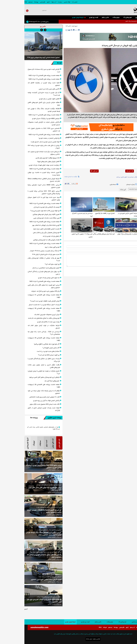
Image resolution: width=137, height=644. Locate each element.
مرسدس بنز (106, 177)
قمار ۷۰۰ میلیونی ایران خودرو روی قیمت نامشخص (20, 397)
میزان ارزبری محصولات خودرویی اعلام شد (22, 315)
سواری (123, 17)
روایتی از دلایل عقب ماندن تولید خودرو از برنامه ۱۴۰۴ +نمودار (19, 147)
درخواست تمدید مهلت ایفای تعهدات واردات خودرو (20, 165)
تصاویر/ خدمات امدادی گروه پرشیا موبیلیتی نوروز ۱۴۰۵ (19, 58)
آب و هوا (29, 2)
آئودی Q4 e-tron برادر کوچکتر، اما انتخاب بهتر (21, 225)
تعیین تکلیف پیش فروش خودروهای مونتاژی (22, 214)
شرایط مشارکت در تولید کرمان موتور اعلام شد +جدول (19, 327)
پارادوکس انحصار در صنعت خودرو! (25, 138)
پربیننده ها (10, 418)
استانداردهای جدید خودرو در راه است (24, 351)
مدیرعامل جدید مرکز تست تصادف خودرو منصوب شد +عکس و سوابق (19, 153)
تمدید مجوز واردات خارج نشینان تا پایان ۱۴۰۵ (21, 254)
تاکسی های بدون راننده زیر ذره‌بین (25, 89)
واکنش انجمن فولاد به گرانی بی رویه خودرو (22, 401)
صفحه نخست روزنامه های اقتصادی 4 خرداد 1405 (20, 222)
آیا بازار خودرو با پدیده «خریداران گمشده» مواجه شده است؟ (19, 94)
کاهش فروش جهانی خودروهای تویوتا (24, 162)
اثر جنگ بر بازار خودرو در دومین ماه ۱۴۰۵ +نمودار (20, 251)
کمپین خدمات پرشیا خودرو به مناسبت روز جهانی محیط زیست (19, 174)
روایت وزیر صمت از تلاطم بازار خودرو (24, 322)
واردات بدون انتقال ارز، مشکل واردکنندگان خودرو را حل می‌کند (19, 360)
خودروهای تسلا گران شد (28, 381)
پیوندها (12, 2)
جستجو (6, 2)
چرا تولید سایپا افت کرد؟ (28, 264)
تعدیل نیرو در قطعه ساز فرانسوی (80, 213)
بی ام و (94, 177)
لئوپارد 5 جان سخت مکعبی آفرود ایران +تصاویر (22, 580)
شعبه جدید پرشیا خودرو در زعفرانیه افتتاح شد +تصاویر (19, 84)
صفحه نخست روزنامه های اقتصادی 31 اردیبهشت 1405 (19, 296)
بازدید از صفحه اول (128, 184)
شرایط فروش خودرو (54, 17)
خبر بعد (105, 171)
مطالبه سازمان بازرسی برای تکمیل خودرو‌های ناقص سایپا (19, 104)
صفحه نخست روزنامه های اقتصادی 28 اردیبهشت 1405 (19, 386)
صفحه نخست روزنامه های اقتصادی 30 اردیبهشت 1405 (19, 310)
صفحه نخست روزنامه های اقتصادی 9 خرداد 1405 (20, 169)
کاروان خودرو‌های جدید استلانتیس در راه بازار (22, 268)
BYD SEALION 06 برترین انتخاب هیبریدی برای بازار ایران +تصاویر (20, 601)
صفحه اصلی (132, 17)
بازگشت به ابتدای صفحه (46, 176)
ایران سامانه (65, 639)
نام (133, 247)
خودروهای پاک (103, 17)
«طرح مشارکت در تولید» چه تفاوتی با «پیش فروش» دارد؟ (19, 372)
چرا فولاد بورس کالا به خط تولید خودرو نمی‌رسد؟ (21, 211)
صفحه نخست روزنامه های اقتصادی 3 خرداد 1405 (20, 244)
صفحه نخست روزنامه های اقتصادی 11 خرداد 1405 (19, 115)
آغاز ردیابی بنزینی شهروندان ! (27, 348)
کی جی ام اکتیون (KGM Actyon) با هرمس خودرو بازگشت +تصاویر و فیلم (20, 511)
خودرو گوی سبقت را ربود (28, 247)
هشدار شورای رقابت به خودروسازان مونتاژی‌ (22, 240)
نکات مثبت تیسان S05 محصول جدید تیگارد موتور (20, 404)
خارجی (125, 30)
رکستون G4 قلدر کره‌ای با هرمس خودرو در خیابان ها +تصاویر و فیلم (20, 556)
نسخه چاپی (90, 184)
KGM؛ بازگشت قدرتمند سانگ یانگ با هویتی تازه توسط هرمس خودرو (19, 110)
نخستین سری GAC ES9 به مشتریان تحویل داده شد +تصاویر (19, 130)
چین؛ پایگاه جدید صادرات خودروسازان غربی (22, 218)
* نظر (132, 255)
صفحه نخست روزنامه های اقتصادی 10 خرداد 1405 (19, 135)
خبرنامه (81, 627)
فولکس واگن (113, 177)
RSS (1, 2)
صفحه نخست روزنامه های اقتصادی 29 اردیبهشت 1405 (19, 339)
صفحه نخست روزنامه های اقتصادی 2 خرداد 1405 (20, 281)
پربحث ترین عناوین (28, 418)
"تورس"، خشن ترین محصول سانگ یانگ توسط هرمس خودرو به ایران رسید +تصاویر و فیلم (19, 534)
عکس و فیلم (81, 17)
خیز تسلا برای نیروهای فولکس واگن (79, 234)
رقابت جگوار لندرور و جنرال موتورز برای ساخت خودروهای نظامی (19, 366)
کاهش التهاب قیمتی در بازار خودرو (25, 99)
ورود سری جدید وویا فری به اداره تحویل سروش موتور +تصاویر (19, 199)
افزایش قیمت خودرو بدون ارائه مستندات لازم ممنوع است (19, 71)
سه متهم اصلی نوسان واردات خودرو (24, 278)
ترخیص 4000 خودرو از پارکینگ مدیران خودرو (21, 119)
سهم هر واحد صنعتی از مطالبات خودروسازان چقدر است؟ (19, 259)
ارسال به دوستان (108, 184)
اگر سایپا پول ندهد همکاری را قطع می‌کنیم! (22, 344)
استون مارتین (100, 177)
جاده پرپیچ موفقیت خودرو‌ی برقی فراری (23, 158)
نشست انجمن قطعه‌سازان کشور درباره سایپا (22, 229)
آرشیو (24, 2)
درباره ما (36, 2)
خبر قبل (70, 171)
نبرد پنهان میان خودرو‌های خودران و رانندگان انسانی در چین (19, 273)
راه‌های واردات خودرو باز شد (27, 236)
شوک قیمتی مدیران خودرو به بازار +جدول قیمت (21, 142)
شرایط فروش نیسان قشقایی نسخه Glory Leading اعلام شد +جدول (19, 180)
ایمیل (132, 251)
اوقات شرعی (43, 2)
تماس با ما (50, 2)
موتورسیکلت (92, 17)
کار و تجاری (114, 17)
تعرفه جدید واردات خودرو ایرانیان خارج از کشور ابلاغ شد (19, 409)
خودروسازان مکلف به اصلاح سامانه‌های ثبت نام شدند (19, 318)
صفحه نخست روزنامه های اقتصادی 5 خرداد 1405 (20, 204)
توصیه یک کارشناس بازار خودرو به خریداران (22, 207)
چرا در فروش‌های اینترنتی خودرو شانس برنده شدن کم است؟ (19, 428)
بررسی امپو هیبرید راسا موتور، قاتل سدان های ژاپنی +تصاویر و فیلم (19, 286)
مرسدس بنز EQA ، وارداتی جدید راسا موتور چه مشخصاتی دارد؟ (19, 333)
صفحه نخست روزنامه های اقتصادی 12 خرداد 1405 (19, 79)
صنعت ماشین (124, 134)
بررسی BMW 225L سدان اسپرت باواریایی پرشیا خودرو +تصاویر (19, 186)
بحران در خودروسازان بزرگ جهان (103, 234)
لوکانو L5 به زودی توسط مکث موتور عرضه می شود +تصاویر (19, 392)
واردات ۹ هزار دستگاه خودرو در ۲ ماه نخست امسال (20, 305)
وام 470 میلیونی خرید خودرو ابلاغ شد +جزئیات (21, 291)
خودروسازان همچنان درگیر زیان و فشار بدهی (22, 233)
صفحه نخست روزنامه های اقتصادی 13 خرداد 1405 (19, 76)
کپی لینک (99, 190)
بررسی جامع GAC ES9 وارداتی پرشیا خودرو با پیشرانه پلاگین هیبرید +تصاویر (19, 192)
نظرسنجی (18, 2)
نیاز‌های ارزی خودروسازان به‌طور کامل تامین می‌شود (20, 377)
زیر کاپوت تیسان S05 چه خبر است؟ (24, 355)
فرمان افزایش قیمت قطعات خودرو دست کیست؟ (20, 301)
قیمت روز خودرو (69, 17)
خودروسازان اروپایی (122, 177)
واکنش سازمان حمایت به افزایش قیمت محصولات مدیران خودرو (19, 123)
